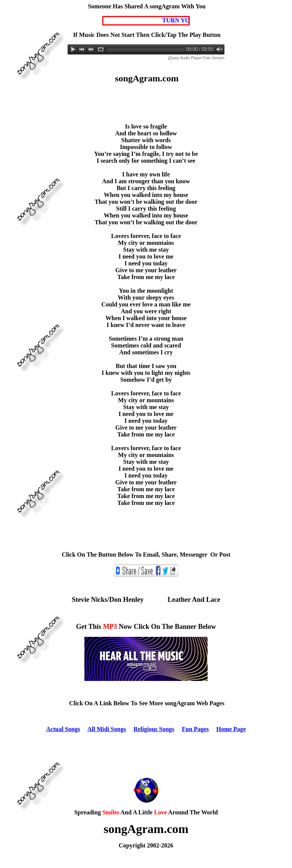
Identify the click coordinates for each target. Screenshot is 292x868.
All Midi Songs (107, 729)
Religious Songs (154, 729)
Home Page (231, 729)
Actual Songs (63, 729)
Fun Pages (195, 729)
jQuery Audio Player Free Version (196, 58)
